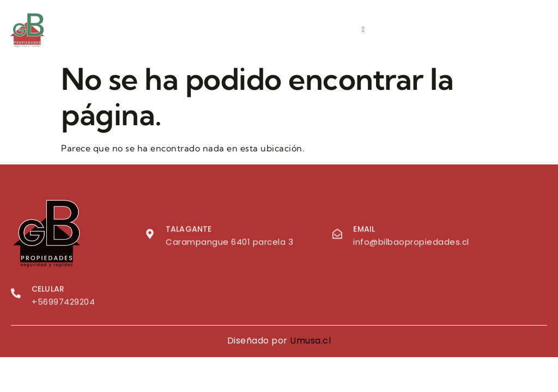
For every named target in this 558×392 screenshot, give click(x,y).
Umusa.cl (310, 341)
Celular (48, 291)
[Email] (337, 235)
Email (364, 231)
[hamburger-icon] (363, 29)
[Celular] (16, 295)
